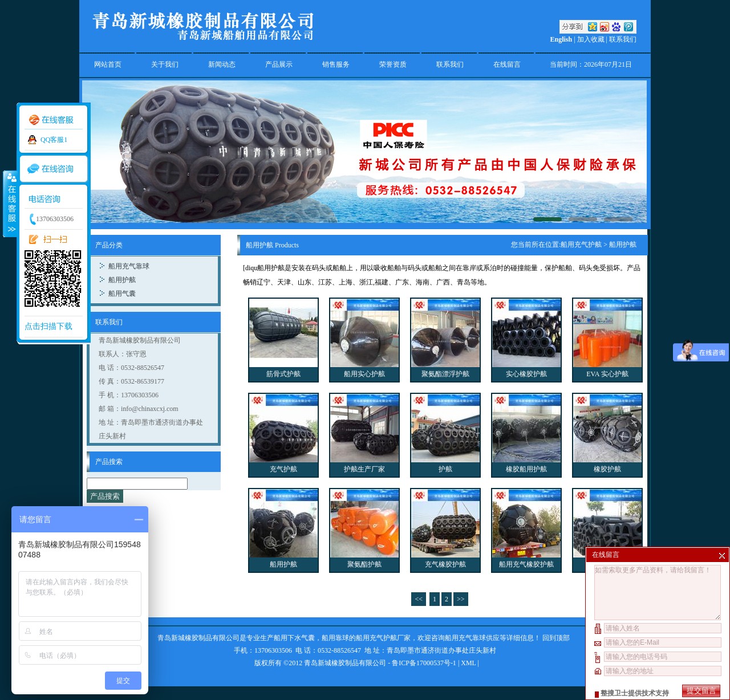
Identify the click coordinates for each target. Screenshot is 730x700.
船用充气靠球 (129, 266)
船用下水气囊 (294, 638)
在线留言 (507, 64)
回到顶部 (556, 638)
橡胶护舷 (607, 469)
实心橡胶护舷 (526, 374)
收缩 (10, 204)
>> (461, 599)
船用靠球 (335, 638)
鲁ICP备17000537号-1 (424, 663)
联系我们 (623, 39)
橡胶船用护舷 (526, 469)
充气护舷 (283, 469)
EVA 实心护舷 (607, 374)
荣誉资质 (393, 64)
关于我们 (165, 64)
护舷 (445, 469)
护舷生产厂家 (364, 469)
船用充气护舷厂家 (383, 638)
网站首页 (108, 64)
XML (468, 663)
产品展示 (279, 64)
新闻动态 (222, 64)
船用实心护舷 (364, 374)
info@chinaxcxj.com (150, 409)
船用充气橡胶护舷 (526, 564)
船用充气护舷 (581, 245)
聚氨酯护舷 (364, 564)
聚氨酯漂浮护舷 (445, 374)
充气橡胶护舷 (445, 564)
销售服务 (336, 64)
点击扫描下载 (48, 326)
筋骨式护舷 (283, 374)
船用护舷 (122, 280)
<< (419, 599)
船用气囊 (122, 294)
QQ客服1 (54, 140)
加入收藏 (591, 39)
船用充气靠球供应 (472, 638)
